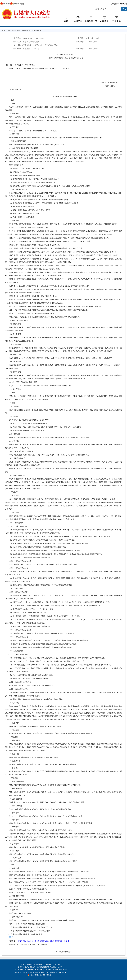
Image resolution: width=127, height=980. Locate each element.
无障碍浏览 (123, 4)
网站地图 (30, 964)
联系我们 (48, 964)
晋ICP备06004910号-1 (42, 972)
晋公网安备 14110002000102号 (41, 975)
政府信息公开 (91, 21)
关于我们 (58, 964)
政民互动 (117, 21)
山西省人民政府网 (17, 4)
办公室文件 (37, 30)
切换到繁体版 (115, 4)
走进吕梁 (78, 21)
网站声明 (39, 964)
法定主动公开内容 (25, 30)
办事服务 (104, 21)
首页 (66, 21)
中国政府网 (5, 4)
